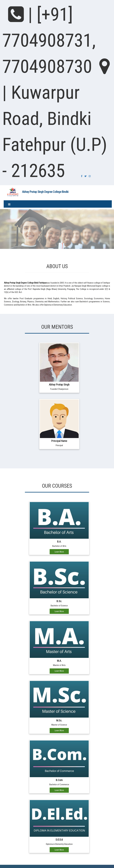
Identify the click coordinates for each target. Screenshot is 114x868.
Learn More (59, 552)
